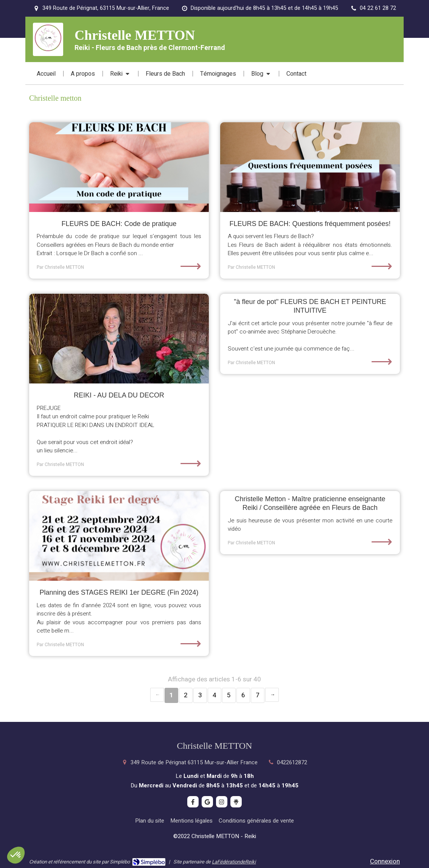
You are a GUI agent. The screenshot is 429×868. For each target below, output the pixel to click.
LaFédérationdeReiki (234, 862)
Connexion (385, 861)
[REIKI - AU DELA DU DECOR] (119, 339)
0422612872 (292, 762)
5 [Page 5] (229, 695)
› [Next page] (272, 695)
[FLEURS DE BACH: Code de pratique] (119, 167)
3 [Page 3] (200, 695)
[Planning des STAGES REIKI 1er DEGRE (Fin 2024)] (119, 536)
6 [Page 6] (243, 695)
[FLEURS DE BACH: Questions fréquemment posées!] (310, 167)
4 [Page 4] (214, 695)
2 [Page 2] (186, 695)
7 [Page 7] (258, 695)
